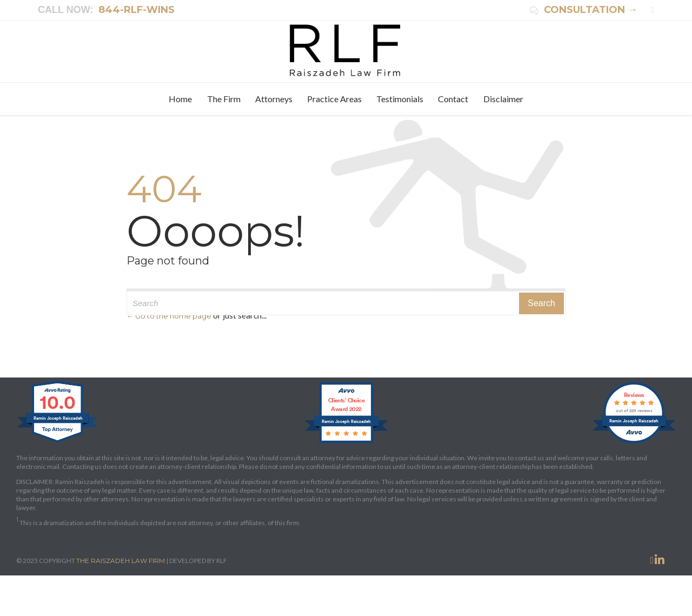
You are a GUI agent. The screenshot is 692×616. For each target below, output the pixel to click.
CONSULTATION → (584, 10)
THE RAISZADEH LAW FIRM (121, 561)
